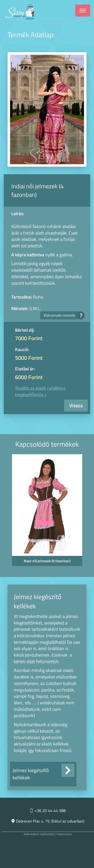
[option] (47, 512)
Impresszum (64, 834)
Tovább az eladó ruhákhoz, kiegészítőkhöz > (41, 391)
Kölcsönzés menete (63, 315)
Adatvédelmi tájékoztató (39, 834)
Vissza (76, 405)
